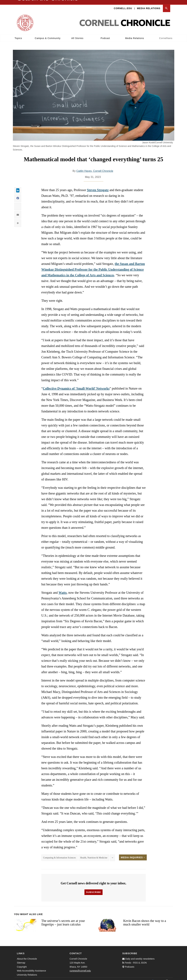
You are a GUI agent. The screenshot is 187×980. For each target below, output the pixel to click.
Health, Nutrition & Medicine (94, 854)
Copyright (22, 963)
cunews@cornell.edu (80, 967)
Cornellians (166, 34)
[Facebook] (153, 977)
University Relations (27, 971)
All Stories (77, 34)
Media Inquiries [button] (133, 853)
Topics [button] (18, 34)
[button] (167, 4)
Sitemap (21, 959)
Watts (63, 588)
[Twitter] (160, 977)
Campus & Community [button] (48, 34)
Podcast (105, 34)
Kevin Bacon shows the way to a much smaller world (145, 919)
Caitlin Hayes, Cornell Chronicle (95, 167)
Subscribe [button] (93, 888)
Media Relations (149, 4)
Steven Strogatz (98, 186)
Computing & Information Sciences (60, 854)
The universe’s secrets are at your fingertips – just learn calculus (63, 919)
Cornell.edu (123, 4)
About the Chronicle (27, 955)
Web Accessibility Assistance (32, 967)
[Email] (167, 977)
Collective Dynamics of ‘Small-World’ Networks (76, 384)
